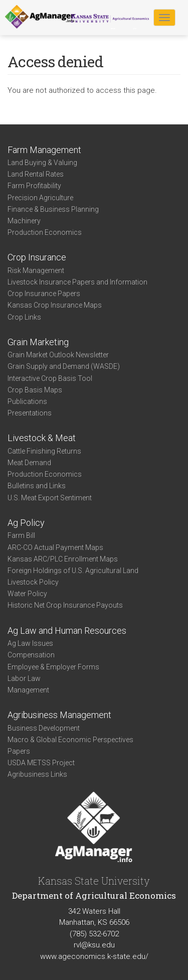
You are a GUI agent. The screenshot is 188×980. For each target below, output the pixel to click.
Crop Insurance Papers (44, 294)
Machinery (24, 221)
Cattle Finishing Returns (44, 451)
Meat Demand (29, 463)
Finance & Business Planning (53, 209)
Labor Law (24, 678)
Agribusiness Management (59, 715)
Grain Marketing (38, 342)
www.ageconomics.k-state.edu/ (94, 956)
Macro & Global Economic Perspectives (70, 740)
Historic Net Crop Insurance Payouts (65, 605)
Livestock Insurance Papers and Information (77, 282)
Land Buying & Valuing (42, 163)
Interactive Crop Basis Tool (50, 378)
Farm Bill (21, 535)
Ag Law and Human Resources (67, 631)
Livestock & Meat (42, 438)
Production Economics (45, 232)
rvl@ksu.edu (94, 945)
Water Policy (27, 594)
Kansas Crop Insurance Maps (55, 305)
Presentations (30, 413)
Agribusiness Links (37, 774)
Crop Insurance (37, 257)
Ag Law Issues (30, 643)
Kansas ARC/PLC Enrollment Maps (63, 559)
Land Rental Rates (36, 174)
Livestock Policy (33, 582)
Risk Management (36, 270)
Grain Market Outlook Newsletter (58, 355)
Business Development (44, 728)
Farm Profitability (34, 186)
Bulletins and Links (37, 486)
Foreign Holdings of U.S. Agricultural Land (73, 571)
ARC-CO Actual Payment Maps (55, 547)
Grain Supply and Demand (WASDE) (64, 366)
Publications (27, 401)
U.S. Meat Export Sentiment (50, 498)
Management (28, 690)
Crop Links (24, 317)
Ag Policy (26, 523)
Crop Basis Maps (35, 390)
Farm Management (44, 150)
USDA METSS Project (41, 763)
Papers (19, 751)
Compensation (31, 655)
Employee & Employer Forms (53, 667)
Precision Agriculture (40, 198)
